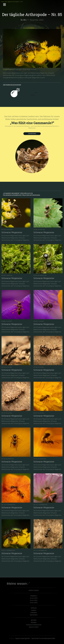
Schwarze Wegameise (9, 69)
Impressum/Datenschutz (34, 625)
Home (3, 2)
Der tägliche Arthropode (12, 2)
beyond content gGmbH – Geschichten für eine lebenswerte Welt (35, 638)
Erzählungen (34, 590)
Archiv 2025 (34, 603)
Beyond (34, 620)
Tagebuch (34, 596)
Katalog (34, 608)
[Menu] (4, 5)
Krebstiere (34, 612)
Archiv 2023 (34, 598)
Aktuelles (34, 622)
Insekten (34, 610)
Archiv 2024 (34, 600)
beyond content (34, 627)
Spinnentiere (34, 615)
